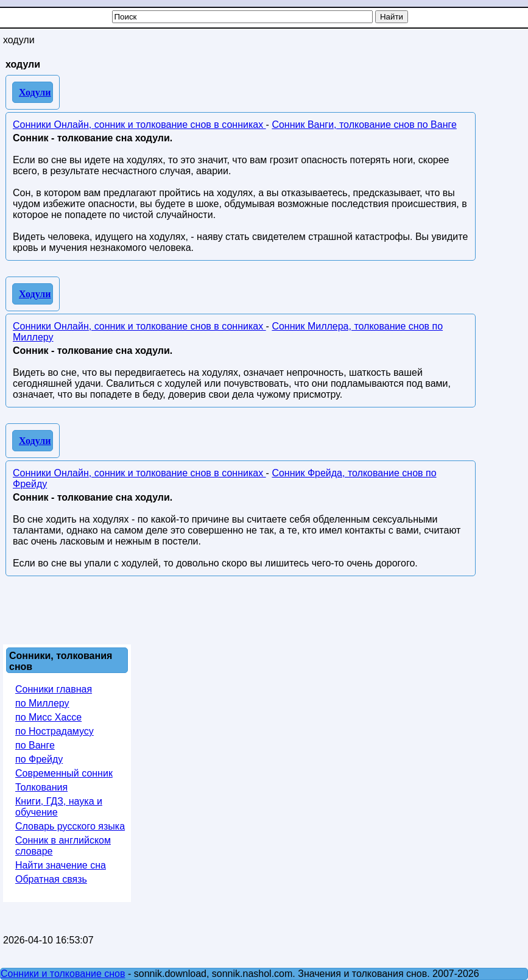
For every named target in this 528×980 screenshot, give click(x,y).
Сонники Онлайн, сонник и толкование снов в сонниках (139, 125)
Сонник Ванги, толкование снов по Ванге (364, 125)
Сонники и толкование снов (63, 974)
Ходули (35, 92)
